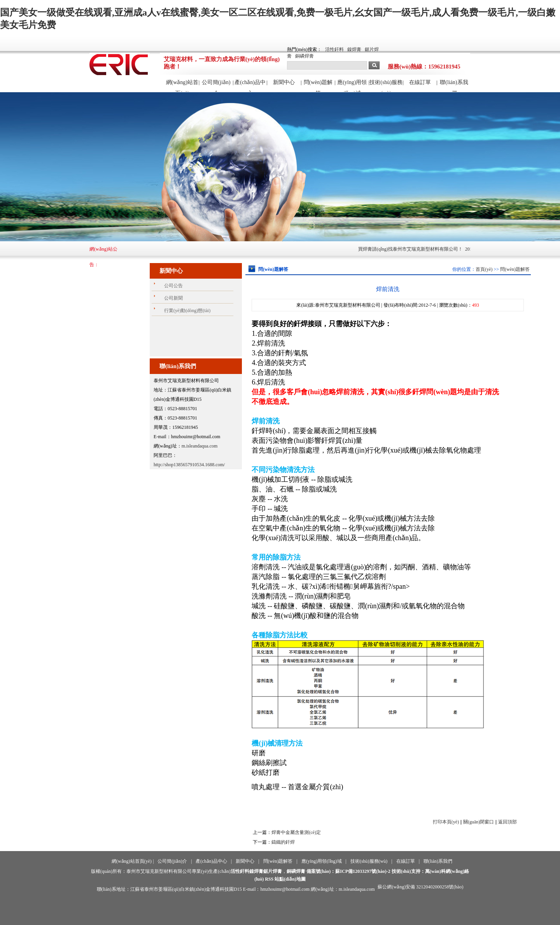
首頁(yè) (484, 269)
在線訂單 (420, 82)
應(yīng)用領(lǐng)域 (352, 86)
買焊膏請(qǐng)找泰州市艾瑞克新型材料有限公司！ (430, 249)
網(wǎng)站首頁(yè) (182, 86)
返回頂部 (507, 822)
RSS (269, 879)
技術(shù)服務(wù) (386, 86)
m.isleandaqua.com (200, 446)
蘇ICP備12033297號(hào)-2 (363, 871)
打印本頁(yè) (446, 822)
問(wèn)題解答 (318, 86)
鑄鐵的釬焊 (283, 842)
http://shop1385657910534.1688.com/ (189, 465)
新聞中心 (284, 82)
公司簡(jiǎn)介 (216, 86)
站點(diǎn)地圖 (290, 879)
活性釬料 (334, 49)
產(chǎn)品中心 (250, 86)
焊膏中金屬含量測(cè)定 (296, 832)
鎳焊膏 (354, 49)
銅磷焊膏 (304, 56)
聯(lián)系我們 (454, 86)
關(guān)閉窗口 (479, 822)
